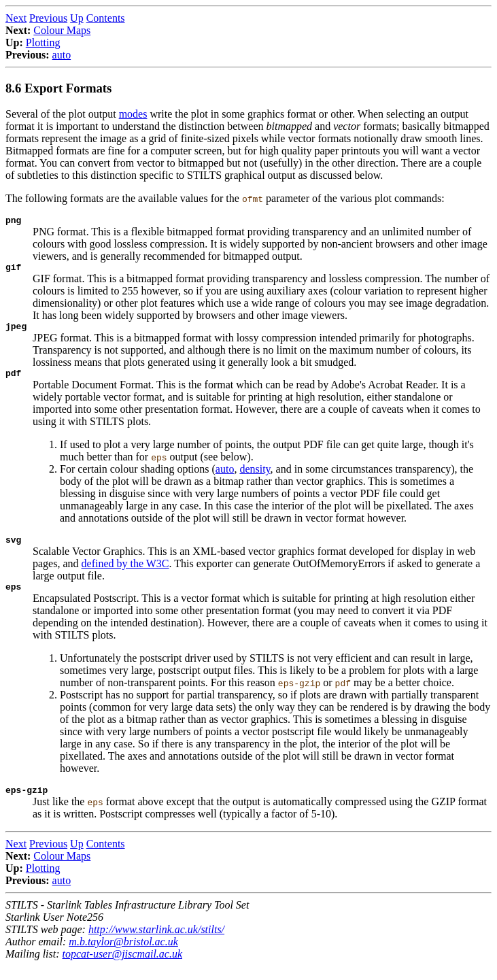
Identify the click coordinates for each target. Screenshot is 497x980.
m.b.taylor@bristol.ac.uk (123, 956)
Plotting (43, 43)
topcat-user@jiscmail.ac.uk (122, 968)
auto (62, 55)
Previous (48, 18)
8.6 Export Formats (58, 88)
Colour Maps (62, 30)
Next (16, 18)
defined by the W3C (125, 574)
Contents (106, 18)
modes (133, 114)
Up (77, 18)
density (255, 477)
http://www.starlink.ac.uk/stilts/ (156, 944)
